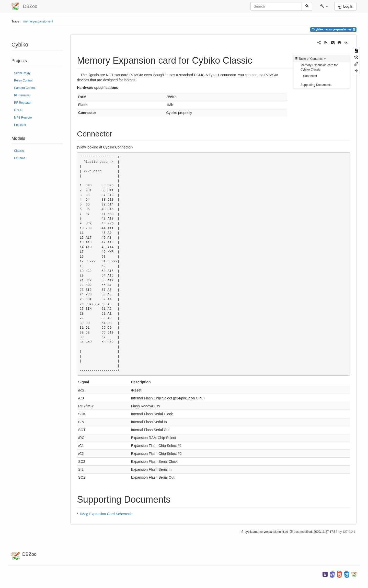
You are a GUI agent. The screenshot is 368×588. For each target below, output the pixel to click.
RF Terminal (22, 95)
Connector (310, 76)
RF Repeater (23, 103)
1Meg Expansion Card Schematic (106, 514)
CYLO (18, 110)
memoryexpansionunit (38, 21)
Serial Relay (22, 73)
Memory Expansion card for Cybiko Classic (319, 67)
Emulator (20, 125)
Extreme (20, 158)
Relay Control (23, 80)
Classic (19, 151)
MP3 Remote (23, 118)
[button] (324, 6)
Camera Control (25, 88)
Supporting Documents (316, 85)
